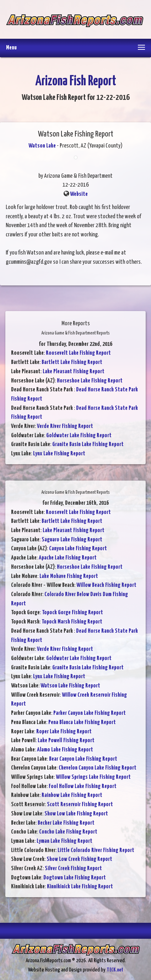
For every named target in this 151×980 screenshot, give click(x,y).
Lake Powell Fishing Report (66, 741)
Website (79, 194)
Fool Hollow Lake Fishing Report (83, 786)
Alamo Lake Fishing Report (65, 750)
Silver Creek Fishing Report (73, 869)
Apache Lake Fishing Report (68, 558)
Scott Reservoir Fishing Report (80, 805)
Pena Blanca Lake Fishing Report (82, 722)
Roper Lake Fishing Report (64, 732)
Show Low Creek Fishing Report (79, 859)
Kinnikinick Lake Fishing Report (80, 887)
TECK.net (115, 970)
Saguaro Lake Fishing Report (72, 540)
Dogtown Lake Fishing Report (75, 878)
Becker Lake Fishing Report (66, 823)
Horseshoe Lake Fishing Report (90, 381)
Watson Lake (42, 146)
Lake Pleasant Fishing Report (74, 372)
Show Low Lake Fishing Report (76, 814)
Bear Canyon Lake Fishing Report (83, 759)
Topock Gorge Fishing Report (72, 613)
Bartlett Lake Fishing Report (72, 362)
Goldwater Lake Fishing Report (79, 436)
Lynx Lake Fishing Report (59, 454)
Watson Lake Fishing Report (70, 686)
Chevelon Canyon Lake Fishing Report (98, 768)
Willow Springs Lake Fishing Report (93, 777)
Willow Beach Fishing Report (106, 585)
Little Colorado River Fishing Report (96, 850)
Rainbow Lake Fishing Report (72, 795)
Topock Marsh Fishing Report (72, 622)
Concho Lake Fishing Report (68, 832)
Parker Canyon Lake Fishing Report (90, 713)
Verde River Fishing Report (65, 426)
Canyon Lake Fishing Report (78, 549)
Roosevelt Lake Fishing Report (78, 353)
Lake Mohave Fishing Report (69, 576)
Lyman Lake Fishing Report (64, 841)
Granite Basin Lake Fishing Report (88, 445)
